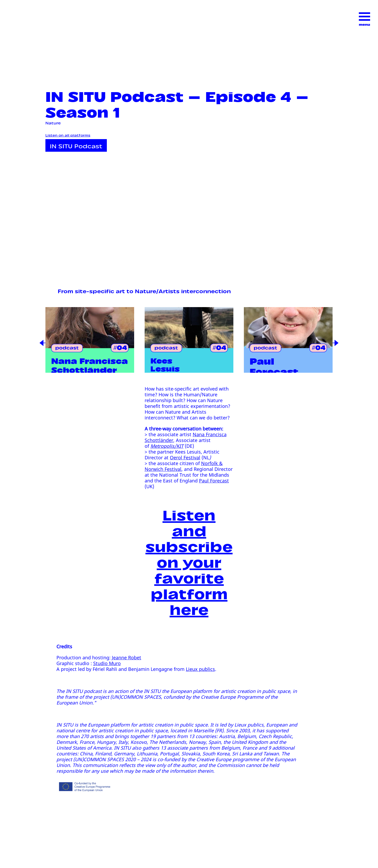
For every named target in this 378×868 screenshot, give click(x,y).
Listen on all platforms (68, 135)
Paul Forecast (214, 481)
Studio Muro (107, 663)
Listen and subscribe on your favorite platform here (189, 561)
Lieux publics (200, 669)
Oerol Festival (185, 457)
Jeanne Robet (127, 657)
